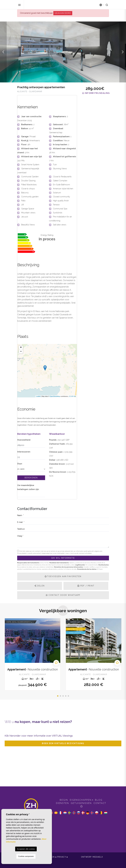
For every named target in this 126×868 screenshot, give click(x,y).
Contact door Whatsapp (63, 595)
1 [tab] (58, 696)
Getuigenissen (81, 803)
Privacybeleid (22, 553)
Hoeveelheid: (24, 440)
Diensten (62, 803)
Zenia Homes (39, 5)
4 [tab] (66, 696)
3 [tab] (63, 696)
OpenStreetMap (55, 396)
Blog (99, 800)
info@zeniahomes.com (31, 821)
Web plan (34, 860)
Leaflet (38, 396)
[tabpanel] (33, 654)
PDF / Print (86, 586)
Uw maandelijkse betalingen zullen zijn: (28, 487)
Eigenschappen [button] (81, 800)
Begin (64, 800)
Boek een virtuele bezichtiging (63, 743)
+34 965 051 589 (31, 827)
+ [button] (21, 348)
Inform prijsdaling (96, 93)
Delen (40, 586)
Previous (3, 52)
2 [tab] (60, 696)
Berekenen (31, 478)
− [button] (21, 352)
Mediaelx (98, 857)
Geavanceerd (63, 13)
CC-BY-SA (72, 396)
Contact (100, 803)
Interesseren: (24, 452)
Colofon (49, 857)
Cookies (22, 860)
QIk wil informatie (63, 558)
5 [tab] (68, 696)
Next (123, 52)
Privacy (61, 857)
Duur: (20, 464)
